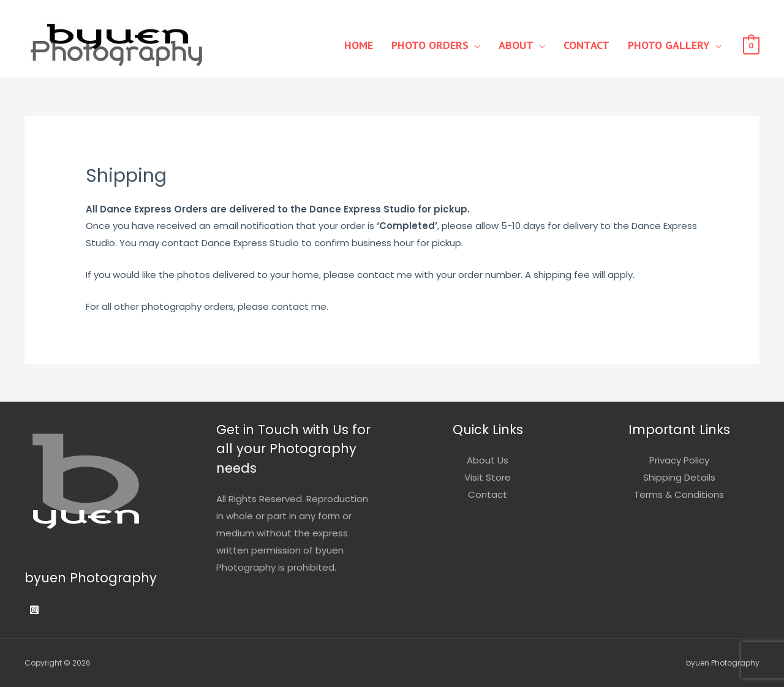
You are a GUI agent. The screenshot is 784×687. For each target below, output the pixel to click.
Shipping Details (679, 477)
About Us (488, 460)
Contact (586, 45)
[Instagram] (34, 610)
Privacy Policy (679, 460)
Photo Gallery (669, 45)
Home (359, 45)
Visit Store (488, 477)
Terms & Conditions (679, 494)
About (516, 45)
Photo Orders (430, 45)
